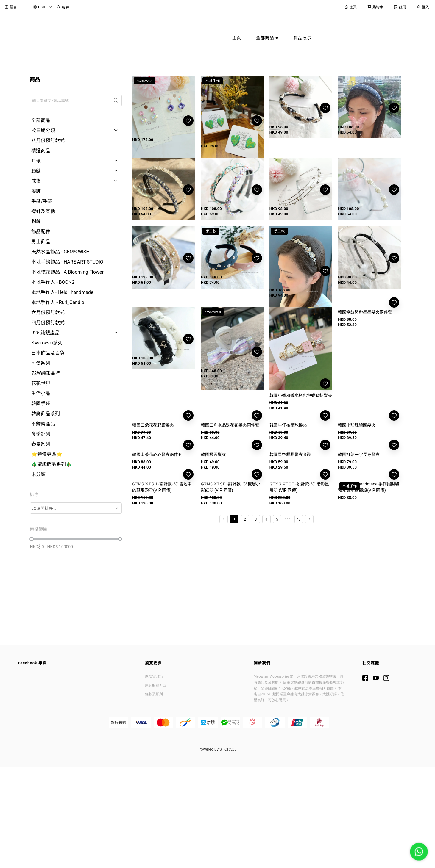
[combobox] (76, 508)
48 (298, 607)
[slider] (32, 539)
